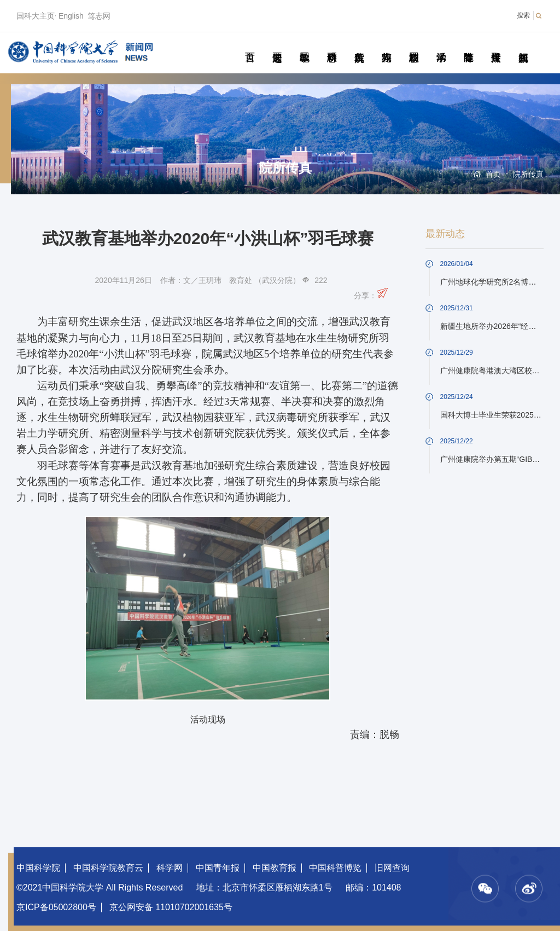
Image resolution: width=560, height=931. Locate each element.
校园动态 (414, 45)
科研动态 (332, 45)
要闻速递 (277, 45)
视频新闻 (523, 45)
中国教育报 (275, 868)
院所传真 (359, 45)
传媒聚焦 (496, 45)
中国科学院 (38, 868)
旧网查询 (392, 868)
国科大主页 (36, 16)
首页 (250, 45)
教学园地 (304, 45)
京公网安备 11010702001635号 (171, 907)
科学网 (170, 868)
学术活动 (441, 45)
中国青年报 (218, 868)
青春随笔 (468, 45)
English (71, 16)
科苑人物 (386, 45)
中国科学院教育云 (108, 868)
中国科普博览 (335, 868)
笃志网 (99, 16)
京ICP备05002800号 (56, 907)
